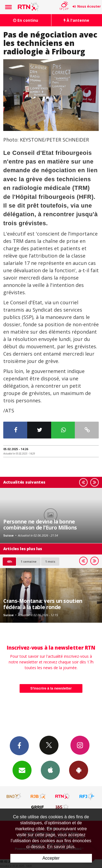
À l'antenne (76, 20)
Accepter (51, 858)
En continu (26, 20)
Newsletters (22, 770)
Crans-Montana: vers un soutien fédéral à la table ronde (43, 604)
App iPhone (50, 770)
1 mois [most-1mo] (50, 561)
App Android (79, 770)
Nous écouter (89, 6)
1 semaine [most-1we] (29, 561)
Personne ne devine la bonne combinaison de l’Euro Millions (40, 524)
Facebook (19, 745)
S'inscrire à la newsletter (51, 688)
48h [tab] (9, 561)
